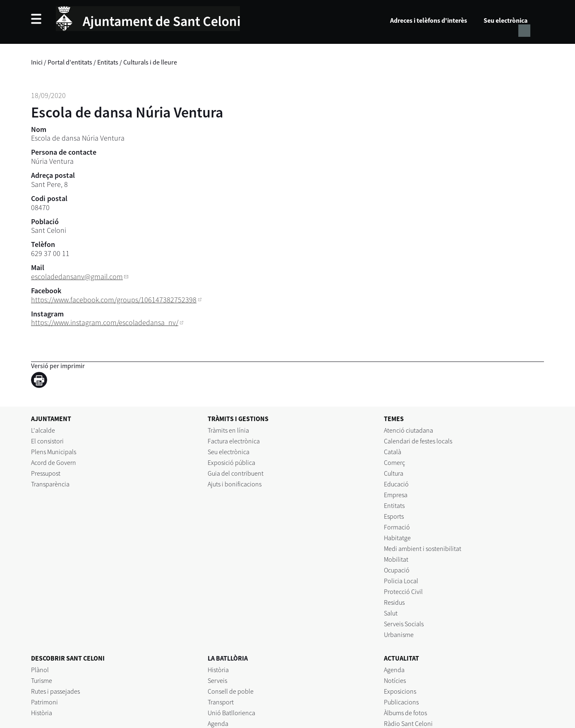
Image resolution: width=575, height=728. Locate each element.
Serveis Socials (404, 624)
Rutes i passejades (55, 691)
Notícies (395, 680)
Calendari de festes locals (418, 441)
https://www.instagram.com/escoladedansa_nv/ (105, 322)
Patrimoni (44, 702)
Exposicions (400, 691)
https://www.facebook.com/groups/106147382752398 (114, 300)
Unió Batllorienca (231, 713)
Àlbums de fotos (405, 713)
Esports (394, 516)
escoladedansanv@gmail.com (77, 277)
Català (393, 452)
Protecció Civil (403, 591)
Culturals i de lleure (150, 62)
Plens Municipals (54, 452)
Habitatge (397, 538)
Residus (394, 602)
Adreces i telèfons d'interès (429, 20)
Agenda (218, 723)
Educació (396, 484)
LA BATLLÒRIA (228, 658)
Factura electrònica (234, 441)
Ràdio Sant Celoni (408, 723)
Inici (37, 62)
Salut (391, 613)
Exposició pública (231, 462)
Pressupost (46, 473)
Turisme (42, 680)
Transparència (50, 484)
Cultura (394, 473)
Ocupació (397, 570)
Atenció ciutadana (408, 430)
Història (42, 713)
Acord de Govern (54, 462)
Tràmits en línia (228, 430)
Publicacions (401, 702)
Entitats (108, 62)
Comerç (394, 462)
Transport (221, 702)
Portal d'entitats (70, 62)
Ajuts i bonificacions (235, 484)
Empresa (396, 495)
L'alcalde (43, 430)
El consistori (47, 441)
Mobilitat (396, 559)
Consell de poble (231, 691)
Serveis (217, 680)
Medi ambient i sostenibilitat (423, 548)
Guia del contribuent (236, 473)
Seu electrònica (506, 20)
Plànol (40, 670)
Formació (397, 527)
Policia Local (401, 581)
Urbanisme (399, 635)
